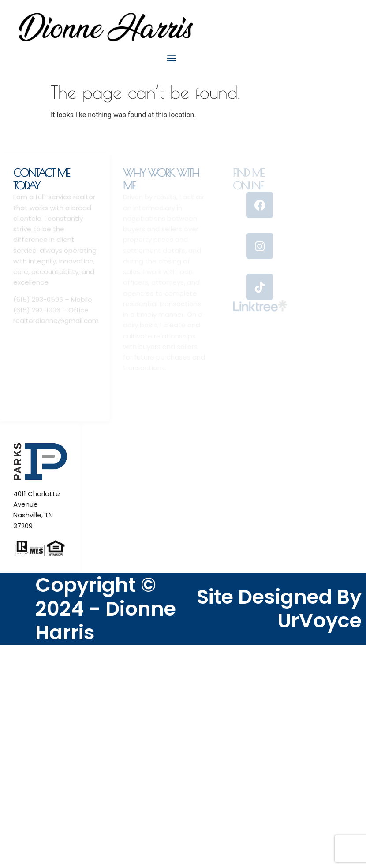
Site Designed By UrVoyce (279, 609)
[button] (171, 57)
